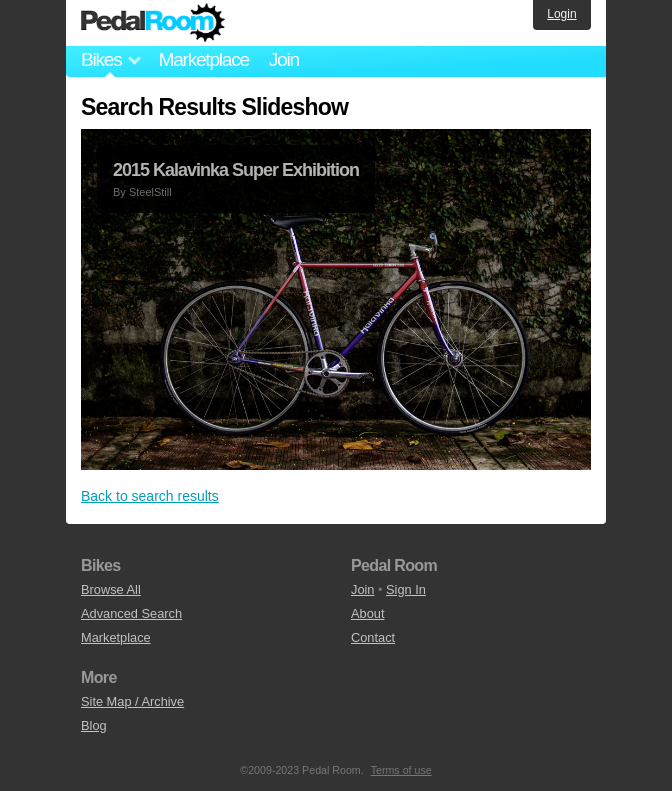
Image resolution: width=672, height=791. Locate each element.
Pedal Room (153, 23)
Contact (373, 637)
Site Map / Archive (132, 701)
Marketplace (203, 59)
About (367, 613)
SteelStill (150, 192)
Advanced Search (131, 613)
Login (561, 14)
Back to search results (150, 496)
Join (284, 59)
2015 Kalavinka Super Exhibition (236, 170)
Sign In (406, 589)
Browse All (111, 589)
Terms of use (401, 770)
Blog (94, 725)
